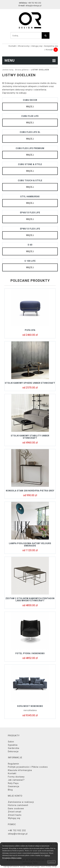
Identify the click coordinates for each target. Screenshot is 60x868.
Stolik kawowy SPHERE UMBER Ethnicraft (30, 383)
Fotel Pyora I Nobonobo (30, 653)
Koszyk (49, 50)
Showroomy (24, 46)
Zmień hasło (15, 815)
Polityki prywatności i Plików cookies (28, 767)
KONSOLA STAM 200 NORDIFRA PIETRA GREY (30, 491)
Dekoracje (13, 751)
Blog (10, 790)
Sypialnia (13, 745)
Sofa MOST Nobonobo (30, 706)
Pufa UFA (30, 330)
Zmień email (15, 812)
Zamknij (51, 862)
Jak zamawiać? (16, 780)
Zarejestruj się (51, 46)
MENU (30, 61)
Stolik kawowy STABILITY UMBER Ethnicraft (30, 437)
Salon (11, 742)
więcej (30, 107)
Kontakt (12, 46)
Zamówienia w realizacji (21, 802)
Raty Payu (13, 783)
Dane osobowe (16, 809)
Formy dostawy (16, 777)
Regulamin (13, 764)
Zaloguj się (37, 46)
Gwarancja (14, 786)
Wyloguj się (14, 818)
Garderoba (14, 748)
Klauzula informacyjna (20, 770)
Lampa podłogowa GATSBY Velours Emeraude (30, 544)
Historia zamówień (18, 805)
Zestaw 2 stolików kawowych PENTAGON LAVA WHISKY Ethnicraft (30, 599)
